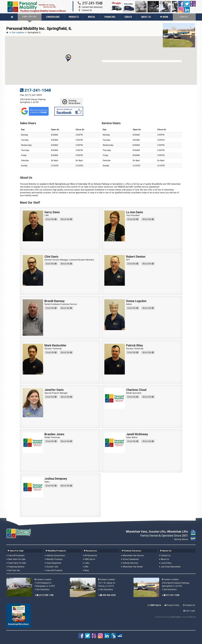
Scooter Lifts (52, 567)
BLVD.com (192, 617)
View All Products (54, 570)
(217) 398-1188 (45, 595)
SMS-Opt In (154, 605)
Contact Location (43, 579)
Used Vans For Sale (17, 563)
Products (74, 17)
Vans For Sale (30, 17)
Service (128, 17)
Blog (87, 570)
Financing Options (16, 567)
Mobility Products (54, 559)
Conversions (53, 17)
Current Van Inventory (90, 7)
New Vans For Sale (17, 559)
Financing (110, 17)
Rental (92, 17)
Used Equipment (54, 563)
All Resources (91, 556)
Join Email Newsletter (171, 567)
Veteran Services (130, 563)
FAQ (86, 567)
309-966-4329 (108, 595)
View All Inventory (16, 556)
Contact (184, 17)
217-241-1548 (90, 3)
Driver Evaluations (131, 559)
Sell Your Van (14, 570)
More (164, 17)
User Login (189, 611)
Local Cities (166, 563)
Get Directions (43, 589)
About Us (146, 17)
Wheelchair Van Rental (133, 567)
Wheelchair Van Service (133, 556)
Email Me (51, 219)
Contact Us (85, 10)
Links (87, 563)
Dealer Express (176, 617)
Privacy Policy (172, 605)
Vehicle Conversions (56, 556)
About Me (66, 219)
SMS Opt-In (90, 559)
